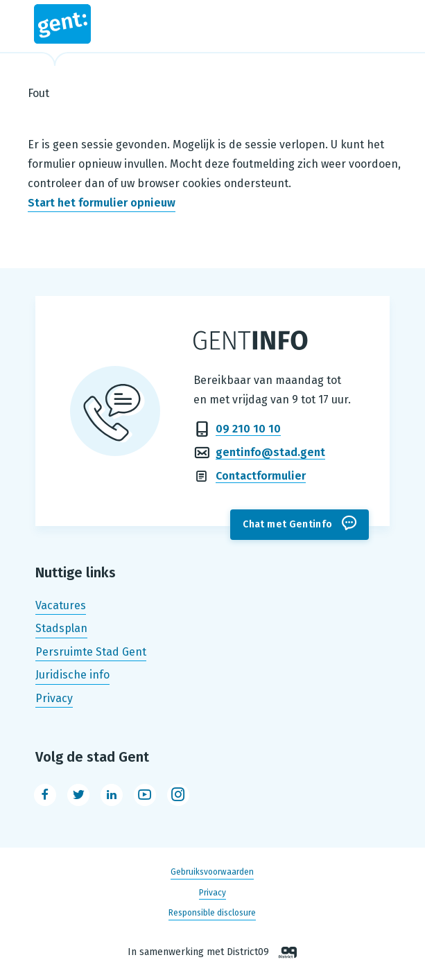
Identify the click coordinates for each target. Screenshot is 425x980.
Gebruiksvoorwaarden (212, 873)
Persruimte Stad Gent (91, 652)
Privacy (54, 698)
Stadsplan (61, 628)
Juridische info (72, 675)
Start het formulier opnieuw (102, 203)
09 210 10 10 (248, 429)
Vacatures (61, 605)
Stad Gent (62, 24)
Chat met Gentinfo (287, 524)
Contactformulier (261, 476)
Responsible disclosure (212, 913)
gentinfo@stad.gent (270, 452)
